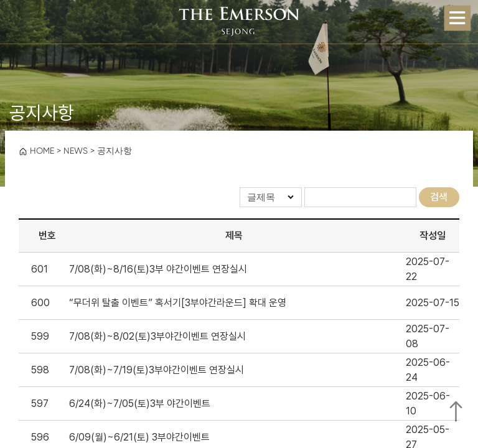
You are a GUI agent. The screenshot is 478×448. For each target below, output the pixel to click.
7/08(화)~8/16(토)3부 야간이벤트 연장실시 (158, 269)
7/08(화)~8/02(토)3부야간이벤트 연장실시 (157, 336)
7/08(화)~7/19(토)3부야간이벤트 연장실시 (157, 370)
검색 (439, 197)
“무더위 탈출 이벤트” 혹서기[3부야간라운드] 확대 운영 (178, 303)
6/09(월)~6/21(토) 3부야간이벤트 (139, 437)
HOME (36, 151)
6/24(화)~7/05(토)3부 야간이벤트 (140, 404)
